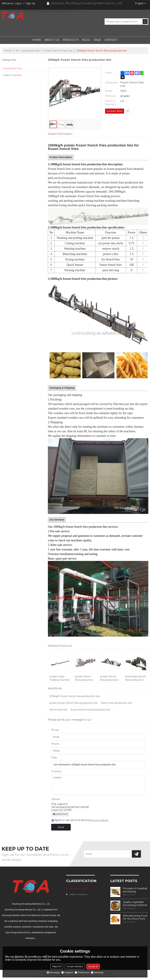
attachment (60, 814)
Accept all (93, 966)
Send (61, 827)
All (17, 51)
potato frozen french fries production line (74, 703)
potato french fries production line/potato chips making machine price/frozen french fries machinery (110, 678)
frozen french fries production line (90, 710)
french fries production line (117, 703)
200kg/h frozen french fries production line (75, 696)
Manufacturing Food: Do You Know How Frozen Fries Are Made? (135, 917)
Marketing (97, 973)
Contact (111, 40)
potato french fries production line (84, 678)
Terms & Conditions (99, 820)
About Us (52, 40)
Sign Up (30, 3)
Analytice (67, 973)
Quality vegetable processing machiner (135, 904)
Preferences (82, 973)
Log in (18, 3)
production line (31, 51)
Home (37, 40)
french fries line (58, 710)
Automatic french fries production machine (136, 678)
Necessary (53, 973)
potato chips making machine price (60, 678)
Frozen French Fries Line (58, 51)
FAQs (97, 40)
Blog (86, 40)
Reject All (57, 966)
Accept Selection (75, 966)
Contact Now (115, 111)
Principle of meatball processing (135, 890)
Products (71, 40)
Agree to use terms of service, (80, 820)
